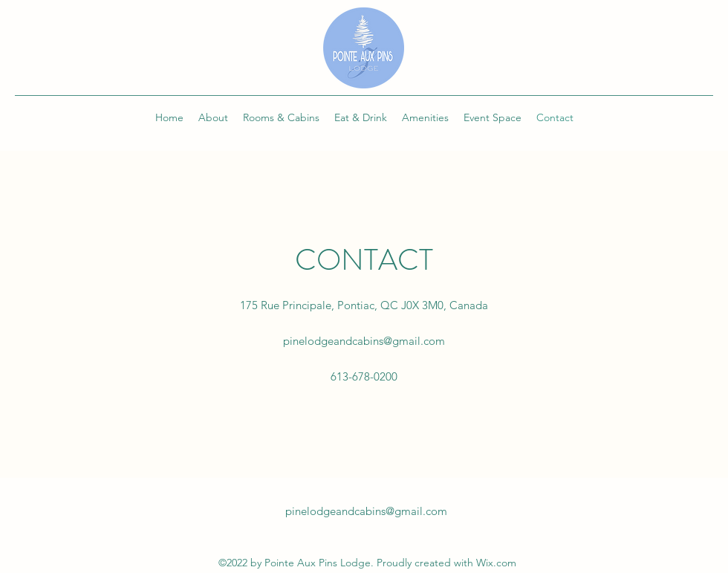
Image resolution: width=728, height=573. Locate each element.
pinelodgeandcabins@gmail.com (364, 341)
